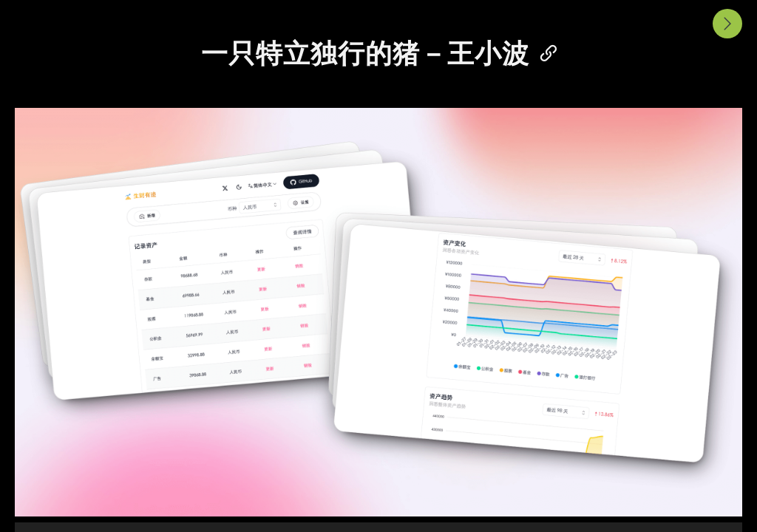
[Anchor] (543, 51)
